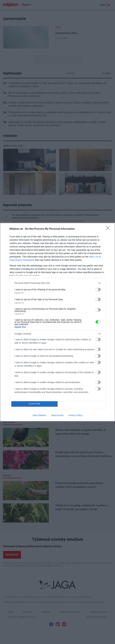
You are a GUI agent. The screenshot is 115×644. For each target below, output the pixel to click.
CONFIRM (34, 404)
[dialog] (57, 322)
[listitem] (58, 283)
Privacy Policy (75, 415)
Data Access (57, 415)
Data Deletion (39, 415)
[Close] (109, 229)
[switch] (98, 290)
